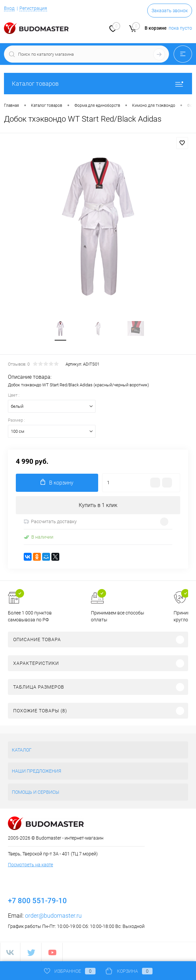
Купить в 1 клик (98, 505)
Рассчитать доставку (50, 521)
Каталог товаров (98, 84)
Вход (9, 8)
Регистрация (33, 8)
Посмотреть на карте (30, 865)
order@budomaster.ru (53, 916)
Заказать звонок (170, 11)
